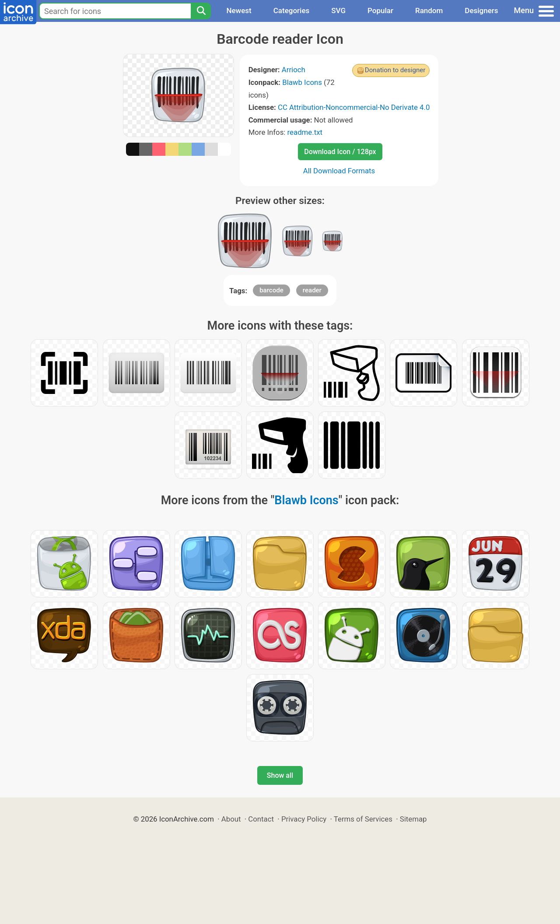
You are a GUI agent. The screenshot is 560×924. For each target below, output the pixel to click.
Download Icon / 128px (340, 152)
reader (312, 290)
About (231, 819)
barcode (271, 290)
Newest (239, 11)
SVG (338, 11)
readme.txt (305, 132)
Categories (292, 11)
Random (429, 11)
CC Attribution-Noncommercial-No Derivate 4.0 (354, 107)
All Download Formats (339, 171)
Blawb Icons (302, 82)
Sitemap (413, 819)
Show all (280, 775)
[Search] (201, 11)
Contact (261, 819)
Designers (481, 11)
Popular (380, 11)
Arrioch (294, 70)
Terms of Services (363, 819)
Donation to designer (395, 70)
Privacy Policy (304, 819)
